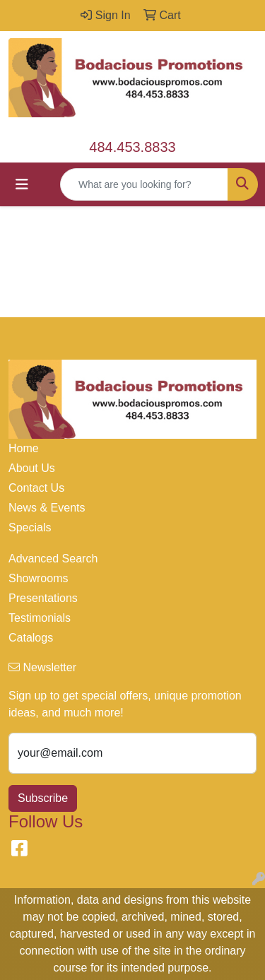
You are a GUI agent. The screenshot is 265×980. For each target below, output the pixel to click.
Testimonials (40, 618)
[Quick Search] (144, 184)
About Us (32, 468)
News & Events (47, 508)
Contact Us (36, 488)
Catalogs (31, 638)
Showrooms (38, 578)
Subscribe (43, 798)
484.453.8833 (132, 147)
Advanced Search (53, 559)
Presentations (43, 598)
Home (24, 448)
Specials (30, 527)
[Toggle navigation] (22, 184)
